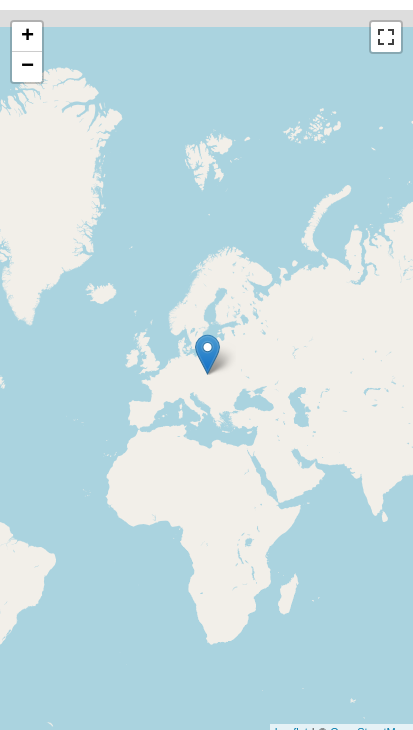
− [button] (27, 67)
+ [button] (27, 37)
